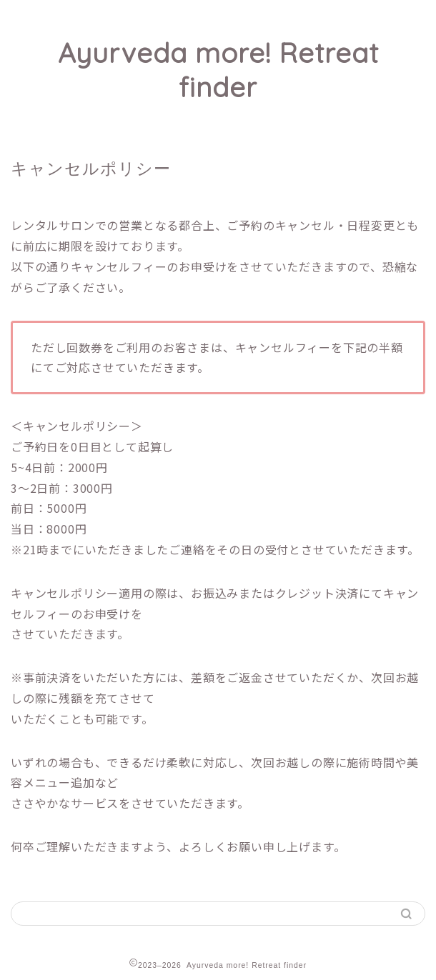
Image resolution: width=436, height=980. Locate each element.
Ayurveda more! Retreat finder (218, 70)
